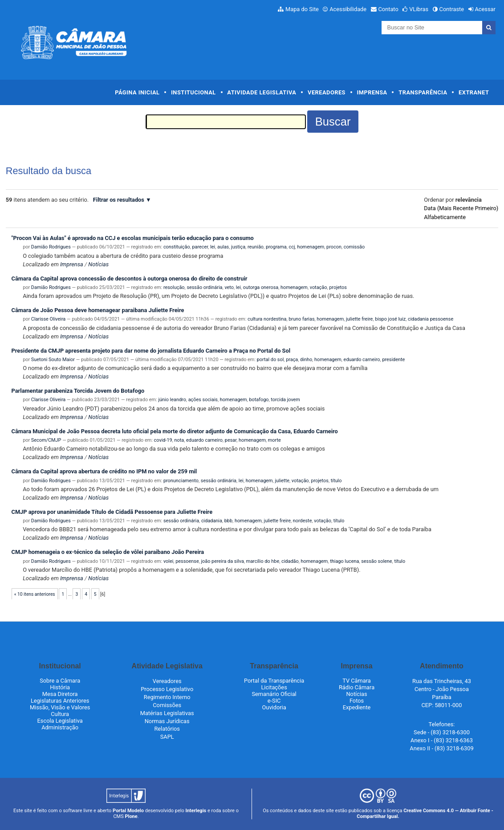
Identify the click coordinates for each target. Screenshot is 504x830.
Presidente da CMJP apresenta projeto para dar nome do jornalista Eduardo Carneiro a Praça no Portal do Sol (151, 351)
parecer (200, 247)
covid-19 (163, 440)
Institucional (193, 92)
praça (292, 360)
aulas (223, 247)
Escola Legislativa (60, 721)
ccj (292, 247)
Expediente (357, 707)
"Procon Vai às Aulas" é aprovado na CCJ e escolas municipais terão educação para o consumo (133, 238)
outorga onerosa (261, 287)
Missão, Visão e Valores (60, 707)
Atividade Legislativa (262, 92)
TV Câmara (357, 681)
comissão (354, 247)
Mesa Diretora (60, 694)
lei (213, 247)
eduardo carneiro (362, 360)
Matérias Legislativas (167, 713)
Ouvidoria (274, 707)
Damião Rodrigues (51, 247)
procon (334, 247)
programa (276, 247)
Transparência (423, 92)
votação (319, 287)
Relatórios (167, 729)
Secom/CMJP (46, 440)
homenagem (311, 247)
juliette (282, 481)
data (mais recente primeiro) (461, 208)
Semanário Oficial (274, 694)
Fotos (357, 701)
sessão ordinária (204, 287)
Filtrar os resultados (119, 200)
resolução (174, 287)
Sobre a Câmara (60, 681)
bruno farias (301, 319)
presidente (393, 360)
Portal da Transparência (274, 681)
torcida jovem (285, 400)
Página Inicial (137, 92)
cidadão (290, 561)
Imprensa (372, 92)
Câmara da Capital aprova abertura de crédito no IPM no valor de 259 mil (104, 471)
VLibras (419, 9)
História (60, 687)
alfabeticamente (445, 217)
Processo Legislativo (167, 689)
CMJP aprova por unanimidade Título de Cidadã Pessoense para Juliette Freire (112, 512)
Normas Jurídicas (167, 721)
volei (168, 561)
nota (179, 440)
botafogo (259, 400)
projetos (338, 287)
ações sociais (203, 400)
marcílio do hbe (263, 561)
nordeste (303, 521)
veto (229, 287)
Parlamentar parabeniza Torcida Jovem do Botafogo (78, 391)
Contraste (452, 9)
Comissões (167, 705)
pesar (231, 440)
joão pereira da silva (223, 561)
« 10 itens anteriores (35, 594)
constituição (177, 247)
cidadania (212, 521)
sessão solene (376, 561)
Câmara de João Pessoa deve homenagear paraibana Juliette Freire (98, 310)
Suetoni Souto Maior (53, 360)
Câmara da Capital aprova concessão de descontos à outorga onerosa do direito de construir (130, 279)
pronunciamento (181, 481)
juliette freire (359, 319)
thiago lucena (344, 561)
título (336, 481)
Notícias (98, 264)
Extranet (474, 92)
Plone (131, 816)
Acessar (485, 9)
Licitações (274, 687)
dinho (306, 360)
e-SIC (274, 701)
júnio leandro (172, 400)
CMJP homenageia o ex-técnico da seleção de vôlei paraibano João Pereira (108, 552)
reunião (256, 247)
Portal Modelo (128, 811)
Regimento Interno (167, 697)
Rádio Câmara (357, 687)
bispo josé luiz (390, 319)
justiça (238, 247)
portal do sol (270, 360)
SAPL (167, 737)
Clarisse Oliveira (48, 319)
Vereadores (327, 92)
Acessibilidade (348, 9)
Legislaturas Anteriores (60, 701)
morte (274, 440)
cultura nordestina (267, 319)
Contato (388, 9)
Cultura (60, 714)
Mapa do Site (302, 9)
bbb (228, 521)
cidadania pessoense (431, 319)
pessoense (187, 561)
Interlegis (196, 811)
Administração (60, 727)
